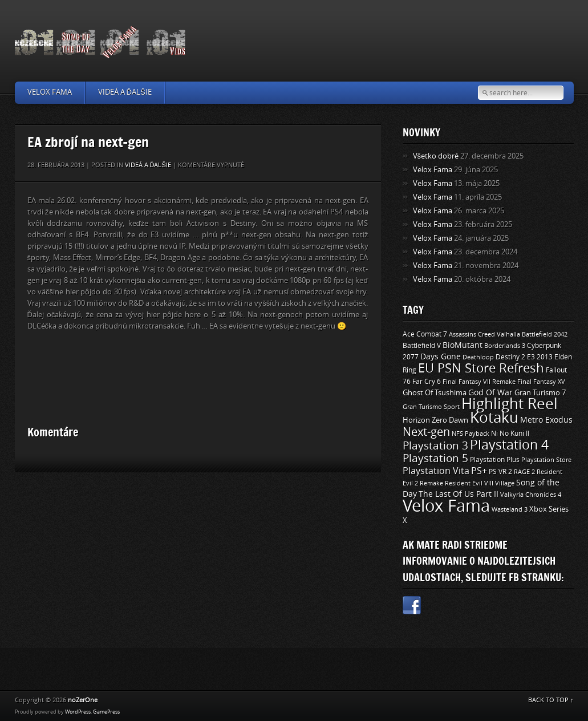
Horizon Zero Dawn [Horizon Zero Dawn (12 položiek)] (435, 420)
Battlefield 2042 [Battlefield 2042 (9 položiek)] (545, 334)
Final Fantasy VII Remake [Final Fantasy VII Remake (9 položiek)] (479, 382)
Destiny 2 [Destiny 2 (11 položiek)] (510, 357)
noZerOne (83, 700)
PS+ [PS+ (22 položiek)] (479, 471)
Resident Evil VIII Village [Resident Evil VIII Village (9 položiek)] (480, 483)
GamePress (106, 712)
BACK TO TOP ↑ (551, 700)
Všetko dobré (436, 156)
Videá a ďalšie (125, 92)
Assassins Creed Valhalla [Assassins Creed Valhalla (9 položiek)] (484, 334)
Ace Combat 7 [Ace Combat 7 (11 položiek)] (425, 334)
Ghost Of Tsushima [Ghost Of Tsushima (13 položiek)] (435, 393)
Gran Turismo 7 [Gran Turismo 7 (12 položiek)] (540, 393)
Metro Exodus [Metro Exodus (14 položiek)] (546, 420)
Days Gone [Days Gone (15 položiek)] (441, 357)
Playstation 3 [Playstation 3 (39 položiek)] (435, 446)
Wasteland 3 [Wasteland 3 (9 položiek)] (510, 509)
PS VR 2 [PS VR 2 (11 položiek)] (500, 472)
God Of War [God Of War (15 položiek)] (490, 393)
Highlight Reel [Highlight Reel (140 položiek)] (510, 404)
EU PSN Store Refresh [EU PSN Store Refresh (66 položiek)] (481, 368)
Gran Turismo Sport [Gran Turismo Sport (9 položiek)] (431, 407)
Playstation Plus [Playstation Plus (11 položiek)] (495, 460)
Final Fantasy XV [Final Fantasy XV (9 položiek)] (541, 382)
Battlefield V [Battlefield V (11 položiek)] (422, 346)
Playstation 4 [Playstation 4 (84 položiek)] (509, 445)
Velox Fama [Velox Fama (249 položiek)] (446, 506)
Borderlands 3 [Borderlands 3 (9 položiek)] (505, 346)
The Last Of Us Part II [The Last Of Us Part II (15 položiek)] (459, 494)
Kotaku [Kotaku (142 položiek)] (494, 418)
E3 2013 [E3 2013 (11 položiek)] (540, 357)
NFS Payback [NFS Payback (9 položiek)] (471, 434)
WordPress (78, 712)
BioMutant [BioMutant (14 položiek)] (463, 345)
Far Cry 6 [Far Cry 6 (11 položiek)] (427, 382)
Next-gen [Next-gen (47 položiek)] (426, 432)
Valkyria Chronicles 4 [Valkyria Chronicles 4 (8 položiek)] (531, 495)
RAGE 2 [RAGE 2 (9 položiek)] (524, 472)
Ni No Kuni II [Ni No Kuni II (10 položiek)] (510, 434)
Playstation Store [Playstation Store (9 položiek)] (546, 460)
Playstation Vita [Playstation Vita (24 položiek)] (436, 471)
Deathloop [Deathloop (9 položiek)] (478, 357)
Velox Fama (50, 92)
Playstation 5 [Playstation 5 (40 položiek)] (435, 458)
